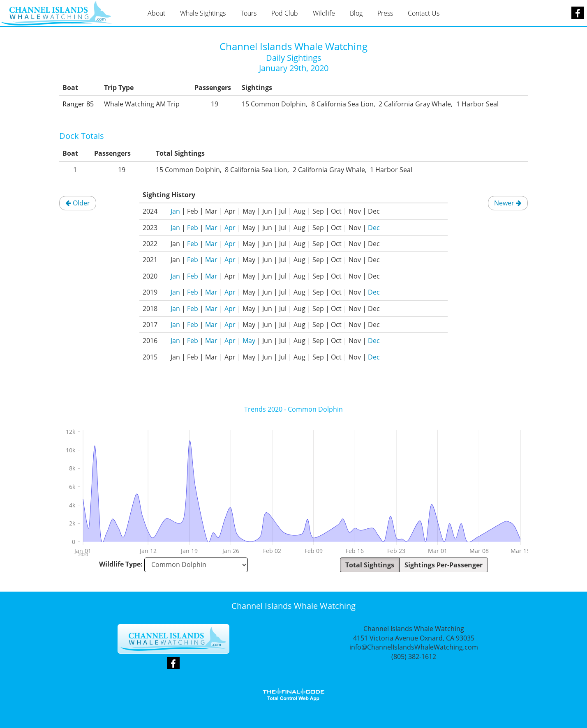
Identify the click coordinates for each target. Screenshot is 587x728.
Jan (175, 211)
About (156, 13)
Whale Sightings (203, 13)
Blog (356, 13)
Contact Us (424, 13)
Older (78, 203)
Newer (508, 203)
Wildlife (324, 13)
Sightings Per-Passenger (444, 565)
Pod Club (285, 13)
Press (385, 13)
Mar (211, 228)
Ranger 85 (78, 104)
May (249, 341)
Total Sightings (370, 565)
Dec (374, 228)
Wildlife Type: (121, 564)
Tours (248, 13)
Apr (230, 228)
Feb (193, 228)
